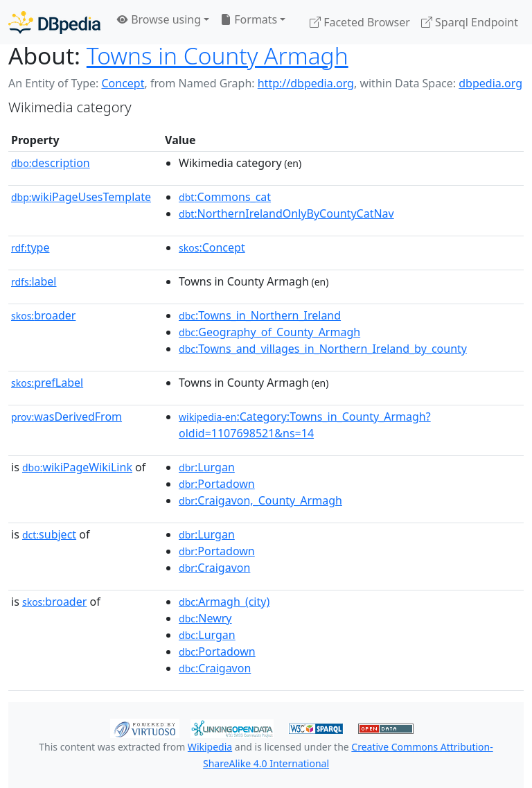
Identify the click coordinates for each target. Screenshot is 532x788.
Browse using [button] (159, 19)
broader (43, 315)
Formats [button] (249, 19)
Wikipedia (210, 747)
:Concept (212, 247)
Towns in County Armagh (218, 55)
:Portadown (217, 484)
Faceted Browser (360, 22)
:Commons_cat (225, 197)
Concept (123, 83)
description (51, 163)
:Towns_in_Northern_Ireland (260, 315)
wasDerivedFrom (66, 417)
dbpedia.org (490, 83)
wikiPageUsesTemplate (81, 197)
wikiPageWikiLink (77, 467)
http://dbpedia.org (306, 83)
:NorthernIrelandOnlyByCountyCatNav (286, 213)
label (34, 281)
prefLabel (47, 383)
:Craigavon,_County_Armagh (260, 500)
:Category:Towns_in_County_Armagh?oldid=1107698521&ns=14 (305, 425)
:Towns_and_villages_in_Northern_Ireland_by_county (323, 349)
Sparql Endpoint (470, 22)
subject (49, 534)
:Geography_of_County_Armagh (269, 332)
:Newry (205, 618)
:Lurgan (207, 467)
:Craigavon (214, 568)
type (30, 247)
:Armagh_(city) (224, 602)
